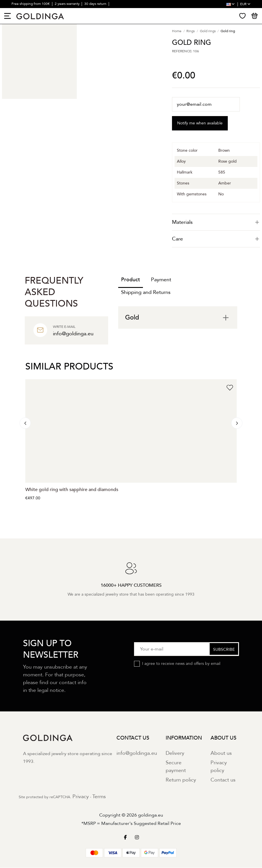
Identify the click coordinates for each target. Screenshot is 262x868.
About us (221, 754)
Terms (99, 797)
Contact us (223, 780)
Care (216, 239)
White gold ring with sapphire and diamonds (72, 490)
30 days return (96, 4)
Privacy (81, 797)
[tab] (216, 223)
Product (131, 280)
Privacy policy (219, 767)
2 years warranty (68, 4)
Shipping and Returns (146, 293)
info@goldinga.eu (137, 754)
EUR (245, 4)
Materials (216, 223)
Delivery (175, 754)
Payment (161, 280)
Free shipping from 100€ (31, 4)
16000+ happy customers (31, 11)
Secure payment (176, 767)
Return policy (181, 780)
